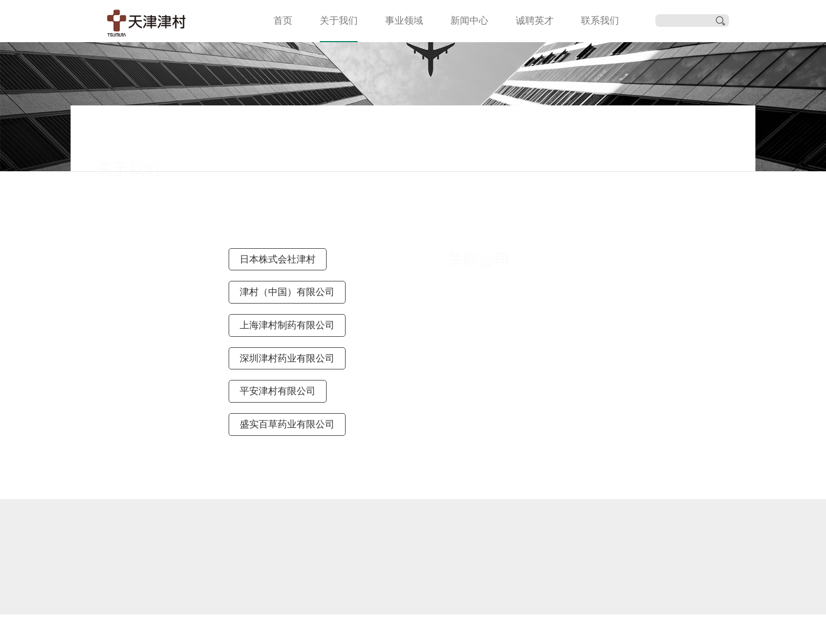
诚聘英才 (535, 21)
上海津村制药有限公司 (287, 325)
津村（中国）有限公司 (287, 292)
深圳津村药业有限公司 (287, 358)
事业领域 (404, 21)
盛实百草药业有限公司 (287, 424)
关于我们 (339, 21)
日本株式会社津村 (278, 259)
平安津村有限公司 (278, 391)
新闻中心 (469, 21)
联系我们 (600, 21)
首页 (283, 21)
